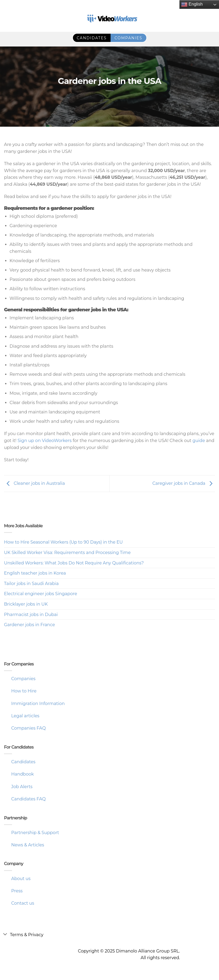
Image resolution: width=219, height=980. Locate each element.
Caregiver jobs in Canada (184, 483)
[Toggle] (5, 934)
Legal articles (25, 716)
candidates (92, 38)
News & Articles (28, 845)
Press (17, 891)
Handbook (23, 774)
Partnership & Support (35, 833)
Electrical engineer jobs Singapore (41, 594)
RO (7, 19)
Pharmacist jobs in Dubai (31, 615)
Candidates (23, 762)
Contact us (23, 903)
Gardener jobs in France (30, 625)
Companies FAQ (28, 728)
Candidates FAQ (28, 799)
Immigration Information (38, 704)
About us (21, 879)
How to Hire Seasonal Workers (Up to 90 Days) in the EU (63, 542)
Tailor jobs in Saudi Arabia (31, 584)
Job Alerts (22, 787)
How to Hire (24, 691)
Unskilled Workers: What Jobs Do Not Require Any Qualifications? (74, 563)
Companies (23, 679)
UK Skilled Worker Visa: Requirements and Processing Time (67, 553)
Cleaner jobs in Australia (34, 483)
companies (128, 38)
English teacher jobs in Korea (35, 573)
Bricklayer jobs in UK (26, 604)
